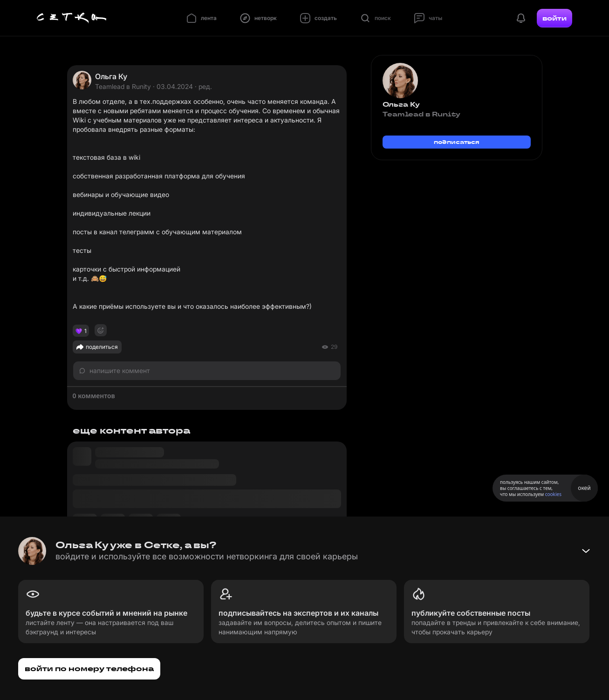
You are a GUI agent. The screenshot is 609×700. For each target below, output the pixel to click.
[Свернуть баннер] (586, 551)
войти (554, 18)
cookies (553, 494)
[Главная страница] (72, 18)
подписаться (457, 142)
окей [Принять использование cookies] (584, 488)
